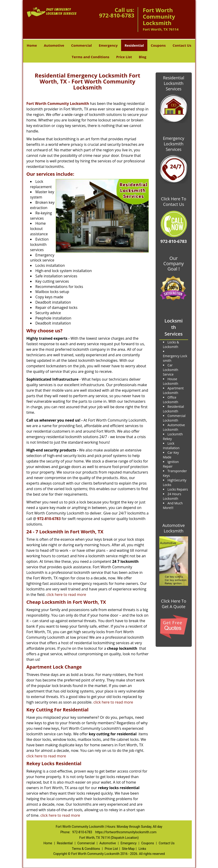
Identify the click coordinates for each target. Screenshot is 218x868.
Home (32, 45)
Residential (134, 45)
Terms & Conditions (86, 849)
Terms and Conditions (91, 57)
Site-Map (128, 849)
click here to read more (66, 595)
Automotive (54, 45)
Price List (124, 57)
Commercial (81, 45)
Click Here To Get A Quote (173, 604)
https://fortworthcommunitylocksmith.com (126, 832)
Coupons (158, 45)
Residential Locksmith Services (174, 83)
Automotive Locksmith (173, 528)
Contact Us (182, 45)
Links (142, 849)
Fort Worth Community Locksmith (58, 103)
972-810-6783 (117, 15)
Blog (142, 57)
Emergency (108, 45)
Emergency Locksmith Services (174, 144)
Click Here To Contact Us (173, 201)
